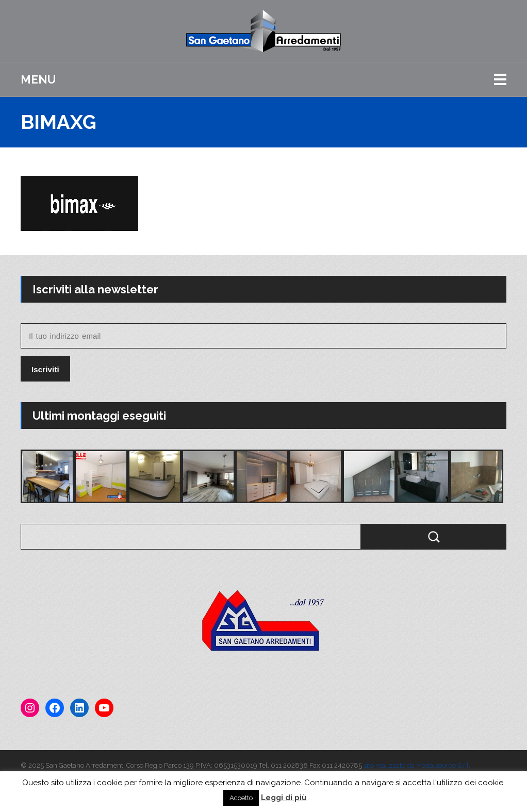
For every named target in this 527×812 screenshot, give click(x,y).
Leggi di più (284, 798)
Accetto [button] (241, 798)
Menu (38, 79)
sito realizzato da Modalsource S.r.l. (417, 765)
